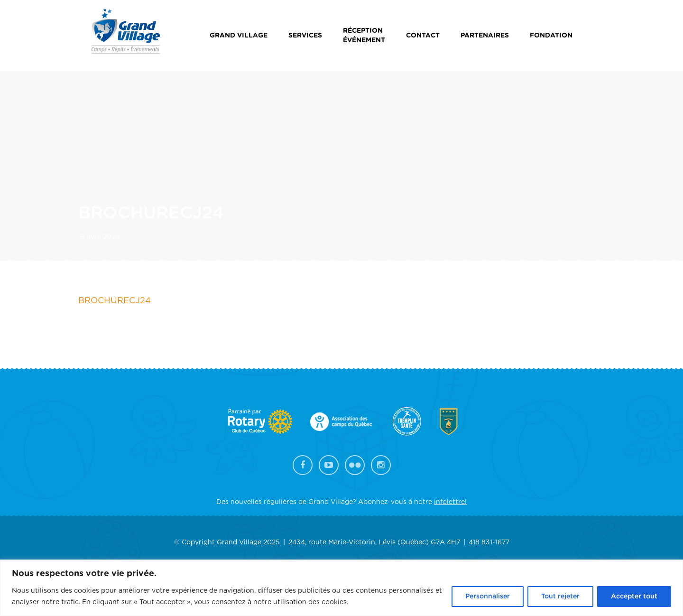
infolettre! (450, 502)
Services (305, 36)
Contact (423, 36)
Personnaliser (488, 597)
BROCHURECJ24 (115, 301)
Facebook (303, 465)
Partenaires (485, 36)
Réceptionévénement (364, 36)
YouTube (329, 465)
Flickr (355, 465)
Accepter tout (634, 597)
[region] (341, 588)
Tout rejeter (560, 597)
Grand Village (239, 36)
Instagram (381, 465)
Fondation (551, 36)
